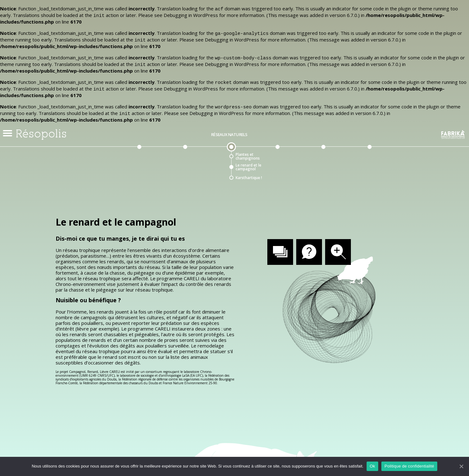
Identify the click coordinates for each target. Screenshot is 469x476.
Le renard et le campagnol (248, 158)
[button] (8, 124)
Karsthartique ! (249, 168)
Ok (372, 466)
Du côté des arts (367, 125)
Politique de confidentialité (409, 466)
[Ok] (461, 466)
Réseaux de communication (183, 125)
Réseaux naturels (229, 125)
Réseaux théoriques (275, 125)
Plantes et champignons (248, 147)
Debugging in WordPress (191, 14)
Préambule (137, 125)
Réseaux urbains (322, 125)
